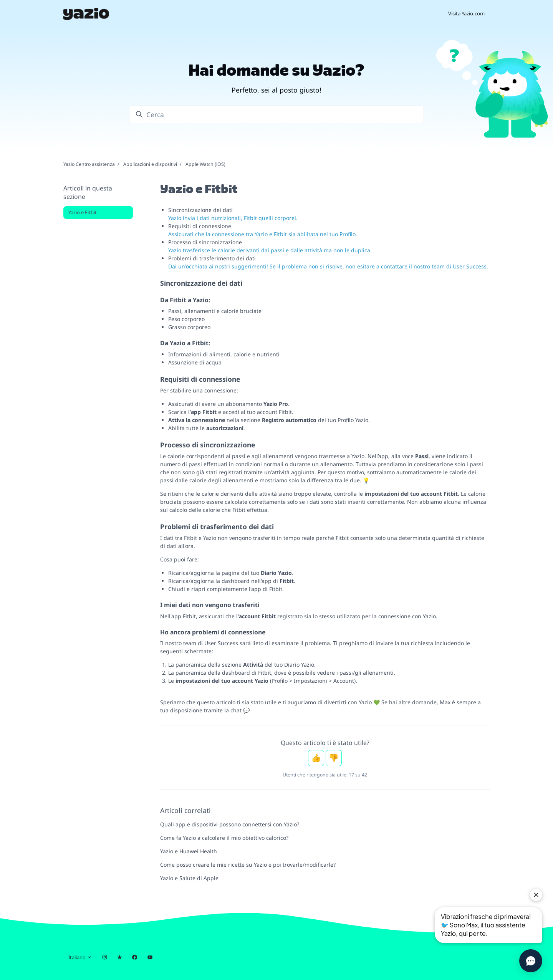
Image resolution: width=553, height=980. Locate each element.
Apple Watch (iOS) (205, 164)
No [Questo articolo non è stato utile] (334, 758)
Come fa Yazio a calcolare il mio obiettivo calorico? (224, 838)
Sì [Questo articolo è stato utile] (316, 758)
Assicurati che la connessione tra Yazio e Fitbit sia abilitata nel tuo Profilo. (263, 234)
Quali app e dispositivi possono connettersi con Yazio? (230, 824)
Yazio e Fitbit (83, 212)
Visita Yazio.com (466, 13)
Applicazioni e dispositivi (150, 164)
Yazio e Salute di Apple (189, 878)
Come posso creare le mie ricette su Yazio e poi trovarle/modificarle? (248, 865)
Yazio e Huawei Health (189, 851)
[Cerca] (276, 114)
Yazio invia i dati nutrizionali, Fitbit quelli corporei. (233, 218)
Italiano (80, 957)
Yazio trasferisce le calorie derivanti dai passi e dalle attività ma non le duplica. (270, 250)
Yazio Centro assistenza (89, 164)
